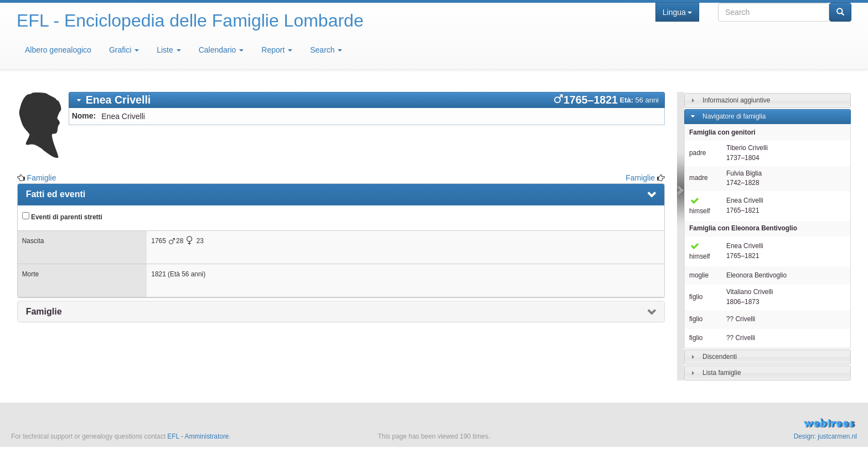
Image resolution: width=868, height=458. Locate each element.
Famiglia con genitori (722, 132)
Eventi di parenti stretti (62, 217)
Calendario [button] (221, 50)
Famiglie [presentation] (44, 312)
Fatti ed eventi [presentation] (56, 194)
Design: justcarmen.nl (825, 436)
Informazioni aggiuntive (736, 100)
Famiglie (42, 178)
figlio (696, 297)
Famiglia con (743, 228)
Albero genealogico (58, 50)
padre (697, 153)
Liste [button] (169, 50)
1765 (158, 241)
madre (699, 178)
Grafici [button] (124, 50)
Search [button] (326, 50)
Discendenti (720, 357)
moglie (699, 275)
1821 (158, 274)
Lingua (677, 12)
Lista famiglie (722, 373)
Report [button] (277, 50)
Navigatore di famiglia (734, 116)
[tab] (367, 100)
